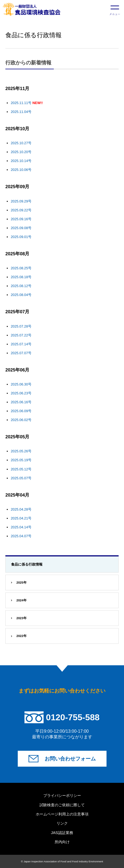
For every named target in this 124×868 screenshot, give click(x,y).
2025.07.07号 (21, 353)
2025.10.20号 (21, 152)
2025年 (22, 583)
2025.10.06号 (21, 170)
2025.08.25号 (21, 268)
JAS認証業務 (62, 833)
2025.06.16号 (21, 402)
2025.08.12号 (21, 286)
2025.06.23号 (21, 393)
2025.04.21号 (21, 518)
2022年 (22, 636)
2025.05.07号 (21, 478)
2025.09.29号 (21, 201)
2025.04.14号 (21, 527)
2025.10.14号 (21, 161)
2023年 (22, 618)
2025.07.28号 (21, 326)
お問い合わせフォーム (70, 759)
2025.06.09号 (21, 411)
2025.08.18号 (21, 277)
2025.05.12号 (21, 469)
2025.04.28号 (21, 509)
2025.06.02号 (21, 420)
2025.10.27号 (21, 143)
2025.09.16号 (21, 219)
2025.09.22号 (21, 210)
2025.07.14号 (21, 344)
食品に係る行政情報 (27, 564)
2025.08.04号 (21, 295)
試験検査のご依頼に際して (62, 805)
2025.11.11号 (21, 103)
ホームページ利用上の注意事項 (62, 814)
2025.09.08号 (21, 228)
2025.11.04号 (21, 112)
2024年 (22, 600)
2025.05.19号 (21, 460)
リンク (62, 823)
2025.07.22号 (21, 335)
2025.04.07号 (21, 536)
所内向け (62, 842)
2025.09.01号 (21, 237)
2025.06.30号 (21, 384)
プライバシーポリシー (62, 795)
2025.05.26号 (21, 451)
